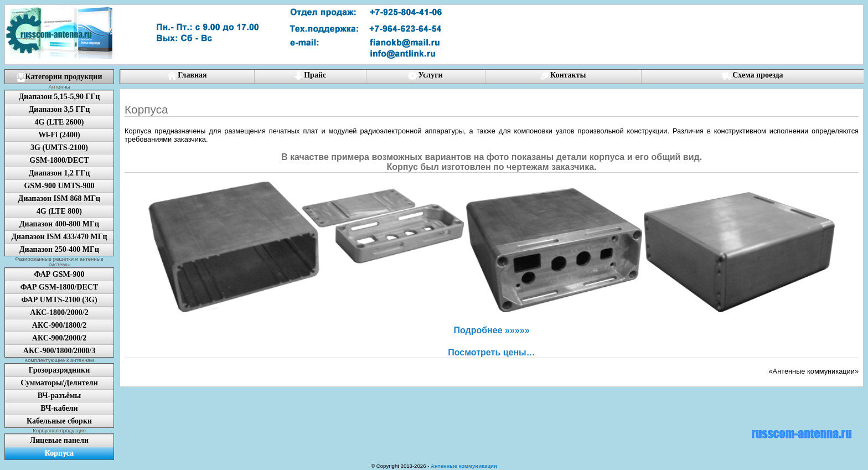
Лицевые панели (59, 440)
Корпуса (59, 453)
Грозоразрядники (59, 370)
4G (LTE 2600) (60, 122)
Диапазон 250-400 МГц (59, 249)
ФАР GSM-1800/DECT (60, 287)
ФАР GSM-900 (60, 274)
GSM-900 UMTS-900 (59, 186)
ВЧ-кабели (59, 408)
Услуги (425, 76)
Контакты (563, 76)
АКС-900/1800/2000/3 (59, 351)
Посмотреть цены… (491, 352)
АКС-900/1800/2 (59, 325)
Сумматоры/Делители (59, 383)
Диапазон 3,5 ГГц (60, 109)
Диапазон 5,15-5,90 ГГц (60, 97)
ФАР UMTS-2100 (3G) (59, 300)
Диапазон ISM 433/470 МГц (59, 237)
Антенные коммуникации (464, 466)
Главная (187, 76)
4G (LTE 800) (59, 211)
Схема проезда (753, 76)
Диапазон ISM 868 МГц (59, 198)
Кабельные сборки (59, 421)
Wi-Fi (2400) (59, 135)
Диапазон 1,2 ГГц (60, 173)
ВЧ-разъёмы (60, 396)
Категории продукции (60, 77)
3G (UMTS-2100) (59, 148)
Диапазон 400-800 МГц (59, 224)
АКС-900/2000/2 (59, 338)
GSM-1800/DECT (59, 160)
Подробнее (491, 330)
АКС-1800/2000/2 (59, 313)
